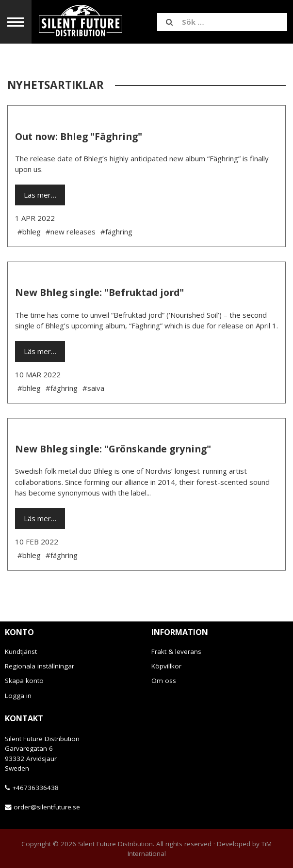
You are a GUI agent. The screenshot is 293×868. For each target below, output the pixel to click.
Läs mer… (40, 195)
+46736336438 (35, 788)
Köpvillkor (166, 666)
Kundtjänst (21, 651)
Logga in (18, 696)
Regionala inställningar (40, 666)
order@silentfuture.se (47, 807)
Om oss (164, 681)
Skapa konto (24, 681)
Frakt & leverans (176, 651)
